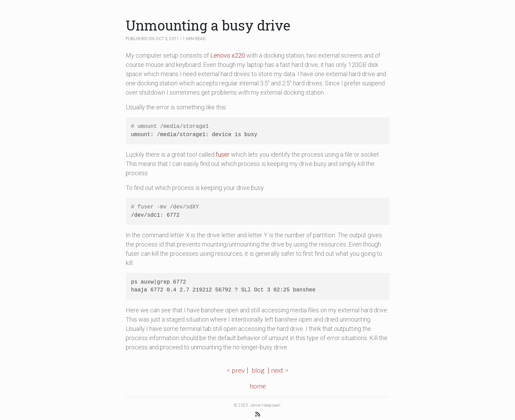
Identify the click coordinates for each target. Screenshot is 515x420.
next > (280, 370)
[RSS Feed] (258, 414)
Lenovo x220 (228, 55)
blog (258, 370)
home (258, 386)
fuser (223, 154)
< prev (236, 370)
